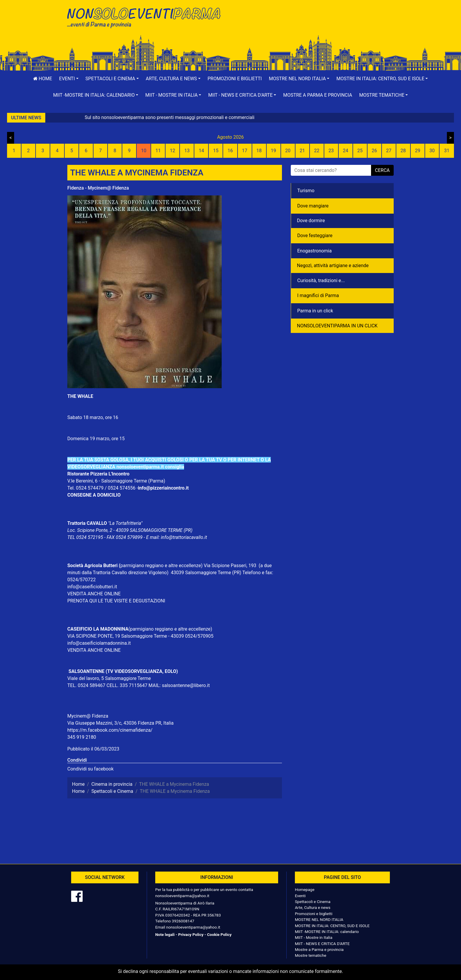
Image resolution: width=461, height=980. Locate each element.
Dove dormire (311, 221)
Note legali (165, 934)
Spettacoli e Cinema (313, 902)
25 (360, 151)
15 (216, 151)
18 (259, 151)
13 (187, 151)
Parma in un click (315, 311)
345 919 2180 (82, 737)
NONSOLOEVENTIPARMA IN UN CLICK (337, 326)
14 (201, 151)
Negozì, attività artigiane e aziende (333, 265)
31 (447, 151)
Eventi (300, 896)
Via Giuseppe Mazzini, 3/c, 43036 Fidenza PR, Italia (120, 723)
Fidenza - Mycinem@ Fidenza (98, 188)
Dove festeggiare (315, 236)
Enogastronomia (314, 251)
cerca (382, 170)
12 (173, 151)
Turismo (306, 191)
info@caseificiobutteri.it (92, 587)
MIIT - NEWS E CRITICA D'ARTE (322, 944)
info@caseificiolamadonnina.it (99, 643)
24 (345, 151)
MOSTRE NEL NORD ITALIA (319, 919)
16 (230, 151)
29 (417, 151)
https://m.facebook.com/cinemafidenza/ (110, 730)
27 (389, 151)
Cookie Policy (219, 934)
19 (273, 151)
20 (288, 151)
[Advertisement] (314, 24)
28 (403, 151)
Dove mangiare (313, 206)
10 (144, 151)
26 (374, 151)
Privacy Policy (191, 934)
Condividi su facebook (90, 769)
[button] (69, 79)
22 (317, 151)
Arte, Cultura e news (313, 907)
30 (432, 151)
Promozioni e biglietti (235, 79)
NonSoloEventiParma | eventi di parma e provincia (147, 17)
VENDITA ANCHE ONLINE (94, 594)
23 (331, 151)
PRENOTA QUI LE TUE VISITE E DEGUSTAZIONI (116, 601)
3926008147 (183, 921)
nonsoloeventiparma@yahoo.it (182, 896)
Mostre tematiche (311, 955)
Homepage (305, 889)
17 (245, 151)
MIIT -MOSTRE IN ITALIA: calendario (327, 932)
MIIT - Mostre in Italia (314, 937)
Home (43, 79)
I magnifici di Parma (318, 295)
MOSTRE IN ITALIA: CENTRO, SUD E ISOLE (332, 926)
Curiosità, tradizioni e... (321, 280)
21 (302, 151)
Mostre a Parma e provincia (318, 95)
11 (158, 151)
